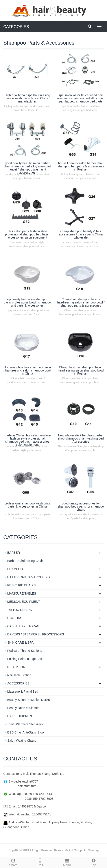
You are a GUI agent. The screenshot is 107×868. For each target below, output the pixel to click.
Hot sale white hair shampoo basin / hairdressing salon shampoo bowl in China (27, 370)
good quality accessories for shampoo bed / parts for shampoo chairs (81, 506)
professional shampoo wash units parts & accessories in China (27, 505)
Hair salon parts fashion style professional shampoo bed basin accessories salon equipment (27, 234)
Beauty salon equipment (24, 708)
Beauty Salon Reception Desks (29, 700)
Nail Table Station (19, 675)
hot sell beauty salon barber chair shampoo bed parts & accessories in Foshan (81, 166)
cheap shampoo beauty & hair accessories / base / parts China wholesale (81, 234)
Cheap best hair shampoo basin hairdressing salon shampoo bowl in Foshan (81, 370)
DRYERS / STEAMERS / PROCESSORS (36, 634)
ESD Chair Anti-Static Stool (26, 732)
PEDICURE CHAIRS (21, 585)
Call (40, 862)
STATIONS (15, 618)
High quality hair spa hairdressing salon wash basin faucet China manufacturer (27, 98)
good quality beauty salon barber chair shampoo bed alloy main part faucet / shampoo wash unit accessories (27, 168)
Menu (67, 862)
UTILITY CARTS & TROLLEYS (29, 577)
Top (94, 862)
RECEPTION (16, 667)
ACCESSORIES (18, 683)
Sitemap (93, 850)
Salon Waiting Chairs (22, 741)
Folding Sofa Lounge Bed (25, 659)
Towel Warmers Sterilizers (25, 724)
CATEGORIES (16, 27)
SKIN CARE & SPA (20, 642)
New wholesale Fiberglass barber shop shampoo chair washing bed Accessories (81, 438)
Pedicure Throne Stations (25, 651)
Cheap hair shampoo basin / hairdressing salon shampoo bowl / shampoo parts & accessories (81, 302)
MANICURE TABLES (22, 593)
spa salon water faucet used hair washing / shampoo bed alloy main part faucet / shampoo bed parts (81, 98)
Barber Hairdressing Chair (25, 561)
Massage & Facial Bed (23, 692)
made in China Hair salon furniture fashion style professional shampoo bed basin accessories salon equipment (27, 440)
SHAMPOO (15, 569)
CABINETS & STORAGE (24, 626)
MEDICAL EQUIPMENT (24, 602)
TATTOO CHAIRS (19, 610)
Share (13, 862)
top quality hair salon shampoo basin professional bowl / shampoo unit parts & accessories (27, 302)
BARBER (14, 553)
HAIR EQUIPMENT (21, 716)
